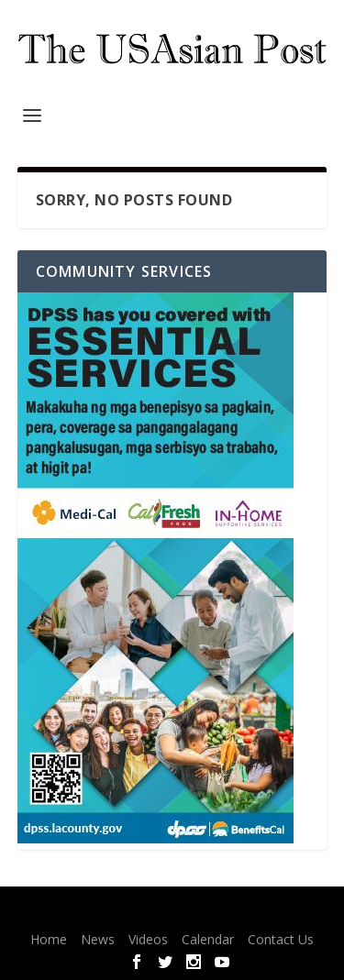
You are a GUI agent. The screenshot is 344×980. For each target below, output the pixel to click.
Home (49, 939)
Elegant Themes (139, 912)
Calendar (208, 939)
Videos (148, 939)
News (98, 939)
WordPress (296, 912)
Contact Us (281, 939)
